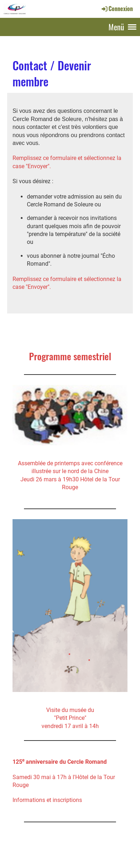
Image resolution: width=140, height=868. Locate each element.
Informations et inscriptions (47, 800)
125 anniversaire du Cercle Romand (60, 762)
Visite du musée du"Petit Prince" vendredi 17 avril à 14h (70, 718)
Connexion (117, 9)
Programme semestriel (70, 356)
